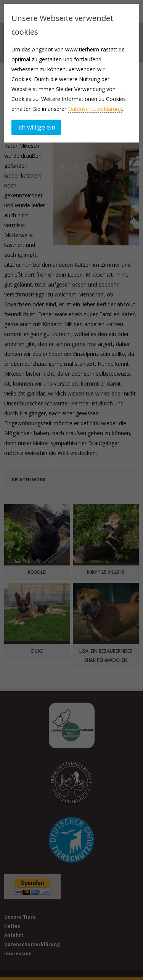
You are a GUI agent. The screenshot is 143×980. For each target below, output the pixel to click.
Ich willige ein (36, 127)
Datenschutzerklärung (95, 109)
